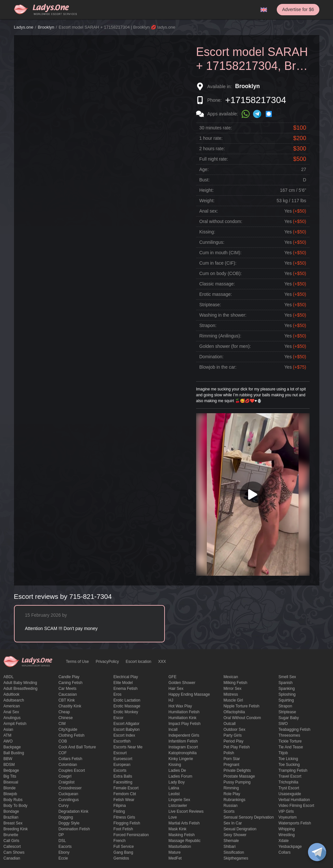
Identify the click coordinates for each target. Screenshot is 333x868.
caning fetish (71, 683)
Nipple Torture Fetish (241, 706)
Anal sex (11, 712)
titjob (283, 753)
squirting (286, 700)
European (122, 765)
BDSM (9, 765)
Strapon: (208, 325)
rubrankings (234, 800)
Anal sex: (209, 211)
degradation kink (73, 811)
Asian (8, 730)
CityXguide (68, 730)
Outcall (229, 724)
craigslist (67, 782)
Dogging (66, 817)
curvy (64, 806)
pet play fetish (237, 747)
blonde (10, 788)
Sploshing (287, 694)
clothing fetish (72, 735)
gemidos (121, 858)
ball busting (14, 753)
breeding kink (16, 829)
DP (61, 835)
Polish (229, 753)
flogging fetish (127, 823)
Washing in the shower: (223, 315)
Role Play (232, 794)
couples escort (72, 770)
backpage (12, 747)
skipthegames (236, 858)
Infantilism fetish (183, 741)
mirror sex (232, 689)
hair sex (176, 689)
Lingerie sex (179, 800)
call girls (12, 841)
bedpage (11, 770)
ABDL (9, 677)
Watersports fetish (295, 823)
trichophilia (288, 782)
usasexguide (290, 794)
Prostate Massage (239, 776)
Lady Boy (177, 782)
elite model (123, 683)
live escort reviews (186, 811)
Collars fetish (70, 759)
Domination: (212, 357)
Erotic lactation (127, 700)
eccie (63, 858)
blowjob (10, 794)
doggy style (69, 823)
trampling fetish (293, 770)
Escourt (120, 753)
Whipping (286, 829)
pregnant (231, 765)
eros (118, 694)
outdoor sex (234, 730)
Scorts (229, 811)
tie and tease (291, 747)
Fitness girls (124, 817)
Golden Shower (182, 683)
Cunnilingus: (212, 242)
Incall (173, 730)
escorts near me (128, 747)
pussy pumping (237, 782)
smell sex (287, 677)
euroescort (123, 759)
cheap (64, 712)
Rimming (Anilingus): (220, 336)
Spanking (286, 689)
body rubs (13, 800)
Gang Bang (123, 852)
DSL (62, 841)
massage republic (185, 841)
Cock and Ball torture (77, 747)
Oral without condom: (221, 221)
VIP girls (286, 811)
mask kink (177, 829)
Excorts (120, 770)
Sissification (234, 852)
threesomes (289, 735)
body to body (16, 806)
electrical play (126, 677)
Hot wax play (180, 706)
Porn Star (232, 759)
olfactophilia (234, 712)
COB (63, 741)
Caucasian (68, 694)
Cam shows (14, 852)
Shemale (231, 841)
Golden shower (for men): (225, 346)
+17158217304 (256, 100)
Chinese (66, 718)
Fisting (119, 811)
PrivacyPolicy (107, 662)
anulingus (12, 718)
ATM (7, 735)
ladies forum (180, 776)
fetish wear (124, 800)
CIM (62, 724)
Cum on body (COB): (221, 273)
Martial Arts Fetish (184, 823)
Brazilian (11, 817)
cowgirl (65, 776)
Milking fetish (235, 683)
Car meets (67, 689)
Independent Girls (184, 735)
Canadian (12, 858)
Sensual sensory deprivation (249, 817)
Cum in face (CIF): (218, 263)
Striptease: (210, 305)
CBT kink (67, 700)
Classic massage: (217, 284)
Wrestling (286, 835)
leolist (174, 794)
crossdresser (70, 788)
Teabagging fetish (294, 730)
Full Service (124, 847)
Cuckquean (68, 794)
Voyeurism (287, 817)
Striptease (287, 712)
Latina (174, 788)
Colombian (68, 765)
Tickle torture (290, 741)
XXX (162, 662)
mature (174, 852)
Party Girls (233, 735)
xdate (283, 841)
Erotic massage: (216, 294)
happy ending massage (189, 694)
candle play (69, 677)
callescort (12, 847)
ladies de (177, 770)
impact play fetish (185, 724)
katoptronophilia (183, 753)
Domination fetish (74, 829)
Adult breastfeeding (21, 689)
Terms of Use (78, 662)
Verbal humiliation (294, 800)
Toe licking (288, 759)
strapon (285, 706)
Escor (119, 718)
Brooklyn (46, 27)
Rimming (231, 788)
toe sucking (289, 765)
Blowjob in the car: (218, 367)
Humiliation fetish (184, 712)
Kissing (175, 765)
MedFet (175, 858)
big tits (10, 776)
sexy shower (235, 835)
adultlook (12, 694)
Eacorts (65, 847)
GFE (173, 677)
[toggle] (317, 852)
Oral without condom (242, 718)
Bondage (11, 811)
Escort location (139, 662)
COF (63, 753)
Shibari (229, 847)
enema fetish (126, 689)
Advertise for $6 (298, 9)
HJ (171, 700)
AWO (8, 741)
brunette (11, 835)
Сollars (284, 852)
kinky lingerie (181, 759)
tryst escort (289, 788)
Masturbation (180, 847)
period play (233, 741)
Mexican (231, 677)
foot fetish (123, 829)
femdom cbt (125, 794)
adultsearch (14, 700)
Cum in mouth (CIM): (220, 253)
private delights (237, 770)
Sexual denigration (240, 829)
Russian (230, 806)
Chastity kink (70, 706)
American (12, 706)
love (173, 817)
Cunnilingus (69, 800)
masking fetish (182, 835)
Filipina (120, 806)
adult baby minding (20, 683)
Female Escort (126, 788)
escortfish (122, 741)
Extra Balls (123, 776)
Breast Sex (13, 823)
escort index (124, 735)
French (120, 841)
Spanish (285, 683)
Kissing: (207, 232)
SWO (283, 724)
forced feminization (131, 835)
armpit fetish (15, 724)
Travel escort (290, 776)
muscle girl (233, 700)
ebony (64, 852)
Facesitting (123, 782)
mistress (231, 694)
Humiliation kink (182, 718)
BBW (8, 759)
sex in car (233, 823)
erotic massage (127, 706)
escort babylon (127, 730)
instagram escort (183, 747)
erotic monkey (126, 712)
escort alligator (127, 724)
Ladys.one (24, 27)
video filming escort (296, 806)
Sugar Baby (289, 718)
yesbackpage (290, 847)
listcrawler (178, 806)
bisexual (11, 782)
